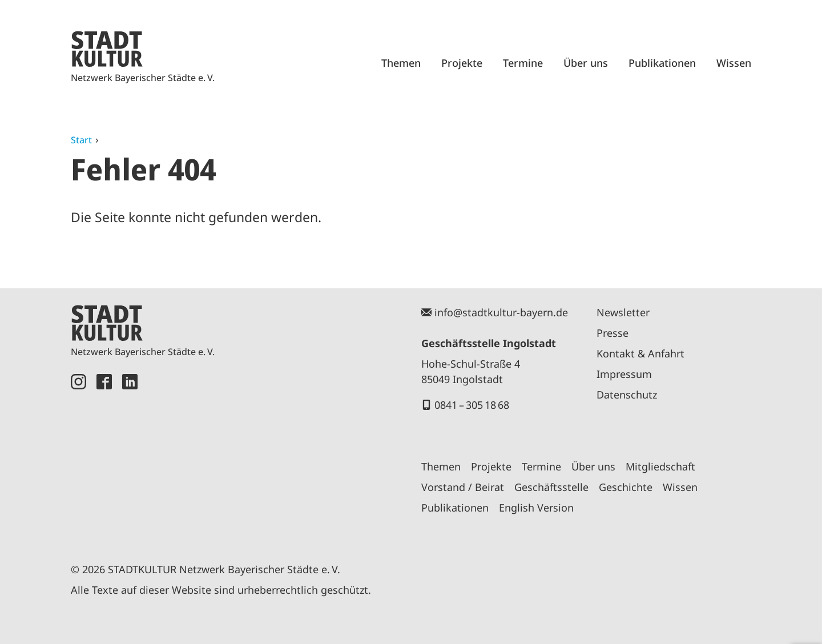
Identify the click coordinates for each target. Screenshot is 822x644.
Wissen (734, 63)
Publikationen (662, 63)
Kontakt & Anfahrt (640, 353)
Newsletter (623, 312)
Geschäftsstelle (551, 487)
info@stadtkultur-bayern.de (501, 312)
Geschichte (626, 487)
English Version (536, 508)
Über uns (586, 63)
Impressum (624, 374)
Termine (523, 63)
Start (81, 140)
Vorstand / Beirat (463, 487)
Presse (613, 333)
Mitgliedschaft (660, 466)
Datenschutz (627, 395)
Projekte (462, 63)
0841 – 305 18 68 (472, 405)
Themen (401, 63)
